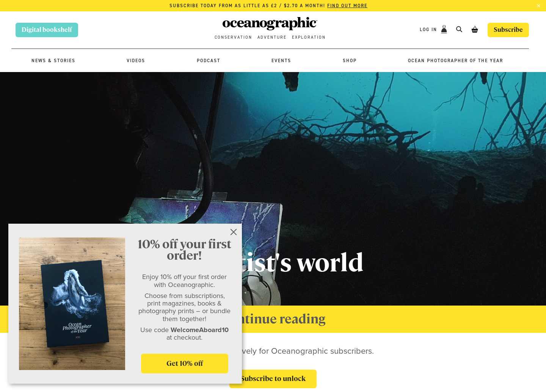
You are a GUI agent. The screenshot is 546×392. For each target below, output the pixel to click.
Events (281, 61)
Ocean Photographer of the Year (456, 61)
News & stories (53, 61)
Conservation (233, 37)
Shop (350, 61)
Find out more (347, 6)
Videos (136, 61)
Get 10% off (185, 363)
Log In (429, 30)
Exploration (309, 37)
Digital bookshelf (47, 30)
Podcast (209, 61)
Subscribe (508, 30)
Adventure (272, 37)
